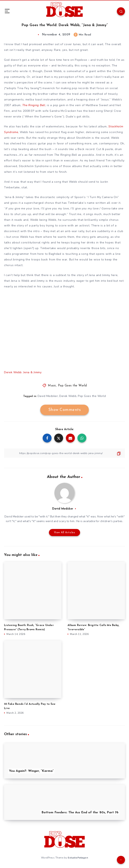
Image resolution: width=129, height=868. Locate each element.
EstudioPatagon (78, 858)
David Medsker (48, 396)
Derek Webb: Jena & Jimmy (23, 372)
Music (52, 386)
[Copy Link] (64, 453)
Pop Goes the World (72, 386)
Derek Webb (68, 396)
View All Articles (65, 533)
